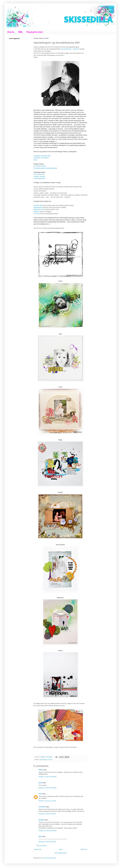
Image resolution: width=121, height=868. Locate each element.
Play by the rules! (35, 32)
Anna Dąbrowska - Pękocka (69, 49)
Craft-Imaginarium (40, 178)
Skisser (50, 760)
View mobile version (61, 853)
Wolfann (36, 212)
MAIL (20, 32)
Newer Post (38, 849)
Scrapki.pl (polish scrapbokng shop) (45, 168)
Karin (40, 794)
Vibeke (41, 770)
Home (61, 849)
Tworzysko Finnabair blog (42, 156)
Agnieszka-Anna (39, 209)
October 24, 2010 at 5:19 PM (47, 814)
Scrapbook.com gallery (41, 158)
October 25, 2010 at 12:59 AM (48, 831)
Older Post (84, 849)
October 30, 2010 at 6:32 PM (47, 842)
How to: (11, 32)
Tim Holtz (37, 214)
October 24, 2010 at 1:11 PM (47, 801)
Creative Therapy (39, 176)
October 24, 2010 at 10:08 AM (48, 777)
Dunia (41, 783)
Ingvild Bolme (38, 207)
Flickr (35, 160)
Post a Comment (41, 846)
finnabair (42, 820)
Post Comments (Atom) (49, 858)
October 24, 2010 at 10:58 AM (48, 788)
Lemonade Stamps (40, 166)
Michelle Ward (38, 205)
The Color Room (39, 174)
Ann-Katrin (42, 807)
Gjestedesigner (44, 760)
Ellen (40, 837)
